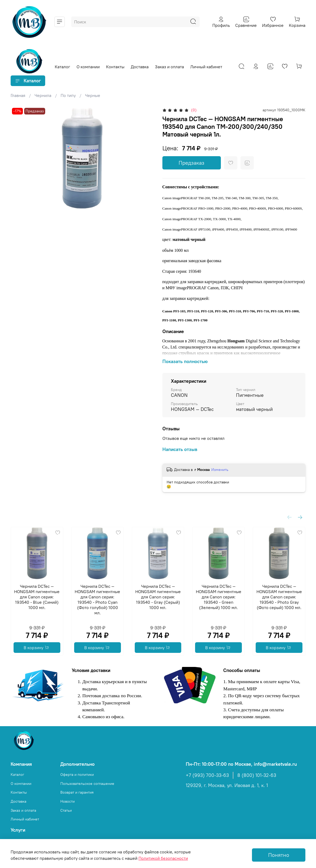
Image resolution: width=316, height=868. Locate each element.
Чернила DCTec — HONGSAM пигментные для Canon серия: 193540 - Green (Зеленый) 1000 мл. (219, 597)
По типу (68, 95)
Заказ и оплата (169, 67)
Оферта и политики (77, 775)
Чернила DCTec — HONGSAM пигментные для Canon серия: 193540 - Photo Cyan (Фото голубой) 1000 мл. (97, 599)
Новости (68, 801)
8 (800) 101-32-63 (257, 775)
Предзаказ (191, 163)
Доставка (140, 67)
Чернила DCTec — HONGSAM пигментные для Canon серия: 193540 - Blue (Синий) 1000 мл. (37, 597)
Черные (93, 95)
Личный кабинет (206, 67)
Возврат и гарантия (77, 792)
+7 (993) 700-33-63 (207, 775)
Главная (18, 95)
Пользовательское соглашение (87, 784)
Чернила (43, 95)
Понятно (279, 855)
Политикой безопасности (163, 858)
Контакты (115, 67)
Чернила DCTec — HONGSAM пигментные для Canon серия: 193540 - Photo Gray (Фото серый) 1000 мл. (279, 597)
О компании (88, 67)
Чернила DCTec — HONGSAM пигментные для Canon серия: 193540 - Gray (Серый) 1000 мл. (158, 597)
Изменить (220, 470)
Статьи (66, 810)
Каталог (62, 67)
